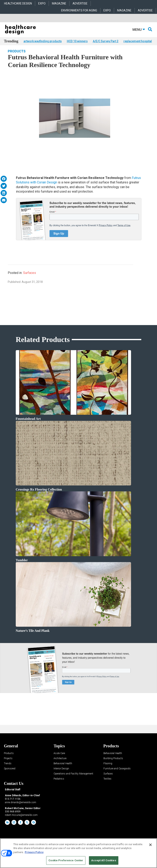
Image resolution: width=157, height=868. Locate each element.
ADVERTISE (80, 3)
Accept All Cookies (104, 860)
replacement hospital (138, 41)
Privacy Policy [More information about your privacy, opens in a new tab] (34, 852)
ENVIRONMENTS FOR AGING (79, 10)
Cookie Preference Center (66, 860)
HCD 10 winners (77, 41)
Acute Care (59, 759)
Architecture (60, 765)
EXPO (42, 3)
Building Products (113, 765)
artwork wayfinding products (43, 41)
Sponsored (10, 775)
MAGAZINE (59, 3)
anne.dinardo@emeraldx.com (21, 808)
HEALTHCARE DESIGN (18, 3)
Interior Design (61, 775)
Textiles (107, 785)
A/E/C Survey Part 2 (106, 41)
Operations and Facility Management (73, 780)
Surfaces (30, 279)
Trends (8, 770)
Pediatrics (59, 785)
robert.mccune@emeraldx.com (21, 821)
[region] (78, 853)
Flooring (108, 770)
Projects (8, 765)
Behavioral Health (63, 770)
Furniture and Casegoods (117, 775)
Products (17, 57)
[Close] (150, 845)
